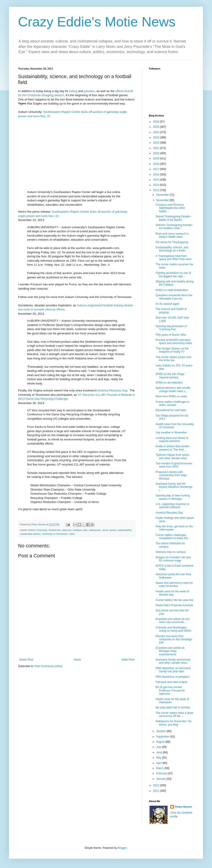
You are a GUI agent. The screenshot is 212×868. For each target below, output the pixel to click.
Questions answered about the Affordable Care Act (174, 297)
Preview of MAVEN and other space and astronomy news (174, 342)
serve (105, 530)
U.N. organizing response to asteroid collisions (172, 506)
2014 (157, 185)
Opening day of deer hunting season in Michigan (173, 497)
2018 (157, 164)
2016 (157, 175)
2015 (157, 180)
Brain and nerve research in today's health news (172, 235)
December (163, 195)
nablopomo (95, 530)
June (160, 752)
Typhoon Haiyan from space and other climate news (172, 456)
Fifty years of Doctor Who (171, 335)
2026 (157, 122)
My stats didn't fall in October (173, 707)
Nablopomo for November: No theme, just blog (174, 723)
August (161, 742)
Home (77, 660)
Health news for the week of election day (172, 593)
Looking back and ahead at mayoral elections (172, 440)
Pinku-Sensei (183, 807)
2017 (157, 169)
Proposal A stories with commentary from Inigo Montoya (171, 475)
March (160, 768)
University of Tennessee (55, 534)
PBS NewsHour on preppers (173, 677)
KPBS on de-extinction (169, 383)
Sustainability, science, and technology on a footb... (172, 249)
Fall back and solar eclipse (172, 682)
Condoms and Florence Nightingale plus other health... (170, 208)
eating (73, 91)
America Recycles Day (112, 390)
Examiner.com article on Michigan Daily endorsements (170, 651)
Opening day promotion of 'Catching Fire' (171, 328)
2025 (157, 127)
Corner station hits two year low (174, 600)
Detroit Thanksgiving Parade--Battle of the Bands (174, 218)
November (163, 200)
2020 (157, 153)
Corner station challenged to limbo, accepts (173, 403)
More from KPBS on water (171, 396)
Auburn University (38, 530)
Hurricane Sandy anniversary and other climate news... (173, 661)
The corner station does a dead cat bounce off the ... (174, 714)
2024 (157, 132)
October (161, 731)
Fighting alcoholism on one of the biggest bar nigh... (173, 275)
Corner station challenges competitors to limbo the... (173, 537)
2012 (157, 785)
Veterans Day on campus (171, 552)
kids (85, 530)
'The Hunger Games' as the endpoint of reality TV (172, 350)
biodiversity (55, 530)
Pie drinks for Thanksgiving (172, 242)
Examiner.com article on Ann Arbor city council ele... (173, 621)
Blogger (122, 848)
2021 (157, 148)
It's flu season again (168, 304)
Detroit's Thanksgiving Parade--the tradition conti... (174, 227)
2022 (157, 143)
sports (113, 530)
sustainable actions (30, 534)
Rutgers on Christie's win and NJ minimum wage (173, 559)
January (161, 779)
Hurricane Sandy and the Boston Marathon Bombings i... (174, 487)
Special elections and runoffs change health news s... (173, 389)
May (159, 758)
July (159, 747)
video (72, 534)
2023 (157, 137)
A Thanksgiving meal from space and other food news (174, 258)
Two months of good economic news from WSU (174, 465)
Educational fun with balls (171, 410)
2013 (157, 190)
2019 (157, 158)
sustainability (124, 530)
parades (90, 91)
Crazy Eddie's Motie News (97, 22)
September (163, 737)
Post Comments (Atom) (49, 666)
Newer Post (26, 660)
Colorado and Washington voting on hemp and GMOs (173, 629)
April (159, 763)
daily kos (67, 530)
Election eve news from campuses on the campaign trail (174, 639)
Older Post (128, 660)
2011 (157, 791)
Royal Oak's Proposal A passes (174, 605)
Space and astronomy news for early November (174, 584)
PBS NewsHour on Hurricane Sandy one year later (173, 670)
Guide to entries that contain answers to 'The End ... (173, 448)
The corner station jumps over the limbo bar (174, 359)
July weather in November (171, 433)
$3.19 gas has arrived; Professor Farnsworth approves (170, 690)
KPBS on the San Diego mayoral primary (170, 376)
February (162, 773)
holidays (77, 530)
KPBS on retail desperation (172, 290)
